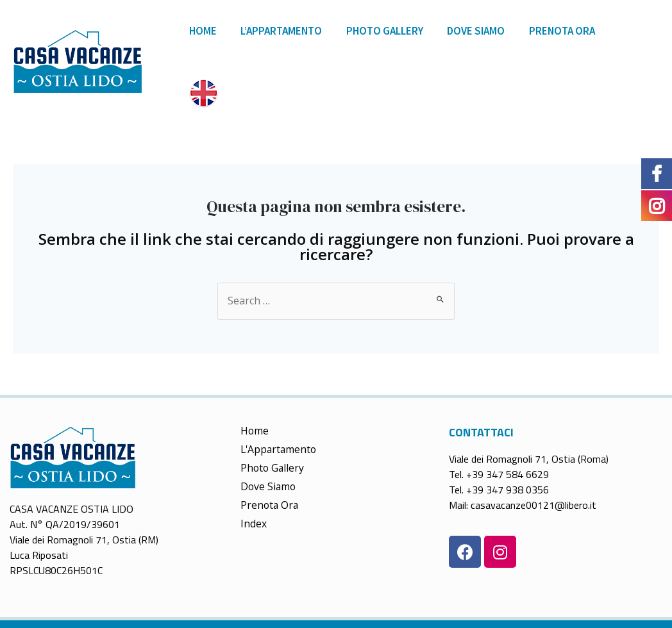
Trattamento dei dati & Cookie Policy (448, 599)
